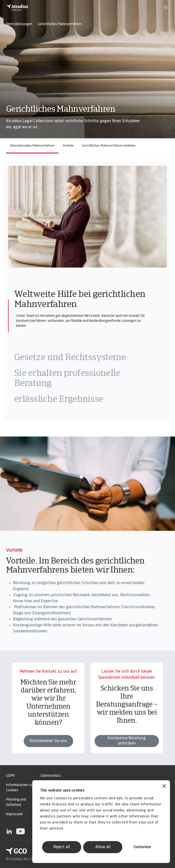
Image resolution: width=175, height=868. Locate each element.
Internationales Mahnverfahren (32, 146)
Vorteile (68, 146)
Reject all (62, 847)
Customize (142, 847)
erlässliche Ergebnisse (59, 400)
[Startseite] (17, 8)
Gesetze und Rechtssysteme (70, 358)
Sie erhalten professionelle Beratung (67, 379)
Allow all (103, 847)
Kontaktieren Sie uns (48, 750)
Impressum (14, 814)
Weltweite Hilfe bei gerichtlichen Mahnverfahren (80, 300)
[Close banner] (164, 787)
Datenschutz (51, 776)
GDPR (10, 776)
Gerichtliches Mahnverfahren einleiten (109, 146)
